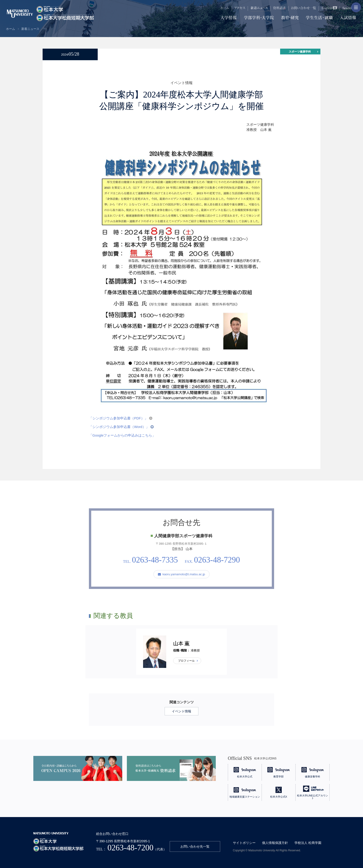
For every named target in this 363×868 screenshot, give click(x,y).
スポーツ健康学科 (300, 52)
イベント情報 (181, 711)
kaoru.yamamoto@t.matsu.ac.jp (181, 574)
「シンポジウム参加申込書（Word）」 (119, 427)
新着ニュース (30, 29)
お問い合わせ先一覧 (195, 846)
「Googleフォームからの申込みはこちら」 (122, 435)
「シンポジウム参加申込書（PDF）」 (118, 418)
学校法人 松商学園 (308, 843)
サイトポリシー (244, 843)
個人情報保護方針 (275, 843)
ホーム (11, 29)
